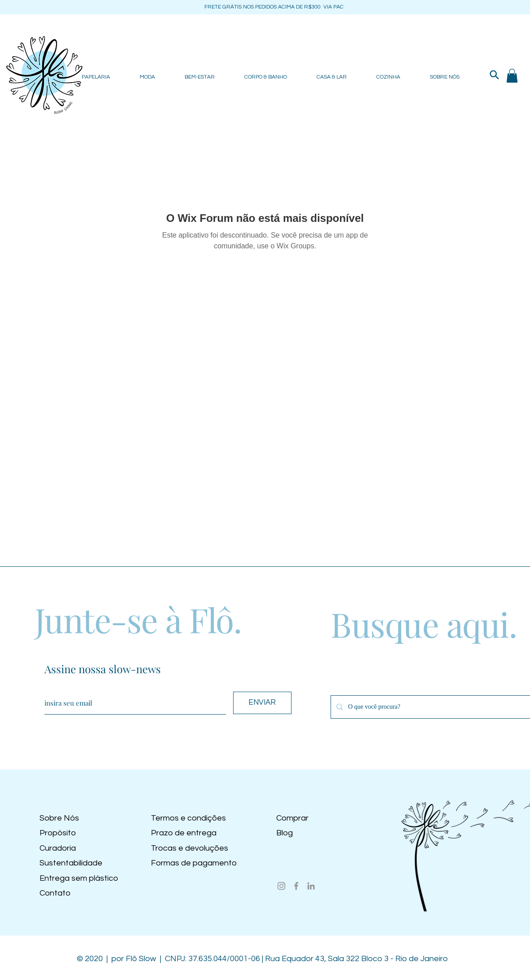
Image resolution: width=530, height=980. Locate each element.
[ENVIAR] (262, 703)
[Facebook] (296, 886)
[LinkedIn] (311, 886)
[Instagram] (281, 886)
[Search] (494, 75)
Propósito (58, 833)
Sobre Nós (59, 818)
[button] (512, 76)
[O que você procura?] (434, 707)
